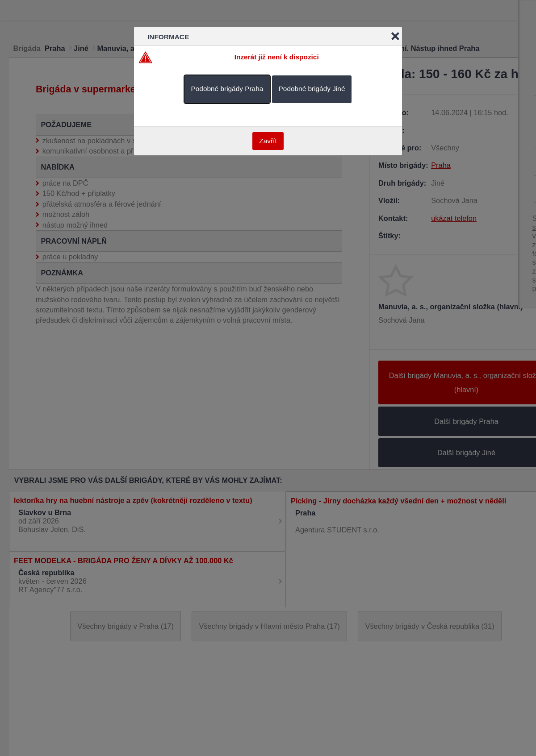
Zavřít (268, 141)
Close (395, 36)
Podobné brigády (227, 89)
